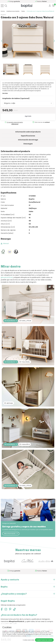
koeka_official (25, 321)
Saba (23, 11)
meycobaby (25, 362)
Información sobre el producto (28, 132)
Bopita (3, 15)
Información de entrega (28, 140)
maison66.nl (25, 444)
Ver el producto (11, 321)
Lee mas (5, 93)
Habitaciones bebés (13, 11)
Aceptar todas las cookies (44, 640)
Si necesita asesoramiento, (15, 123)
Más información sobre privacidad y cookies (40, 636)
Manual (5, 243)
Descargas (28, 144)
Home (3, 11)
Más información (11, 534)
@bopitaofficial (7, 277)
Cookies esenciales (28, 640)
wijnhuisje (9, 403)
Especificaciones (28, 136)
